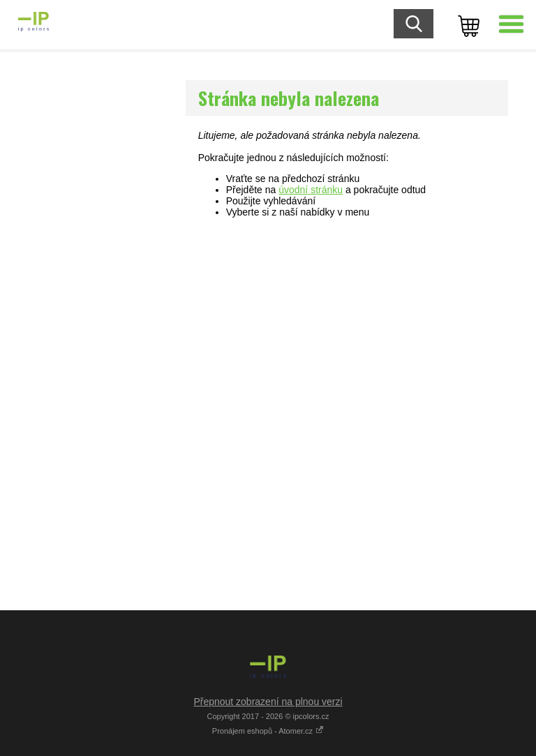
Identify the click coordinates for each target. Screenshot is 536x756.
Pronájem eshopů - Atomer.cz (268, 731)
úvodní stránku (311, 190)
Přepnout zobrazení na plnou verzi (268, 702)
